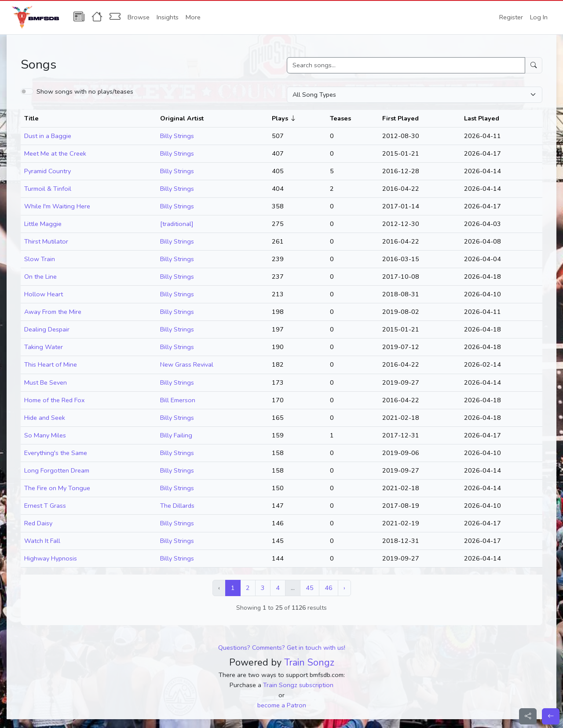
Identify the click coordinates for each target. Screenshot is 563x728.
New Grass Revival (187, 364)
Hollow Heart (44, 294)
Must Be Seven (46, 382)
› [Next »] (344, 588)
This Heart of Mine (51, 364)
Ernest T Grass (45, 506)
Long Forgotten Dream (57, 470)
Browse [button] (139, 17)
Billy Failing (176, 435)
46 (329, 588)
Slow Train (40, 259)
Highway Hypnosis (51, 558)
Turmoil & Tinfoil (48, 189)
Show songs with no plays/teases (85, 91)
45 (310, 588)
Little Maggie (43, 224)
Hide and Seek (45, 418)
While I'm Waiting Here (57, 206)
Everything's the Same (56, 453)
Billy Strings (177, 136)
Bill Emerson (178, 400)
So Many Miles (45, 435)
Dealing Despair (47, 329)
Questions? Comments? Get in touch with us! (282, 648)
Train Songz (309, 662)
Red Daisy (38, 523)
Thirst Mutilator (46, 241)
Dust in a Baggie (48, 136)
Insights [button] (168, 17)
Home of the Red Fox (55, 400)
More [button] (193, 17)
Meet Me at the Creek (55, 153)
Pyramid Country (48, 171)
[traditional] (177, 224)
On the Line (40, 277)
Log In (539, 17)
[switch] (27, 91)
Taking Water (44, 347)
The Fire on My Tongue (57, 488)
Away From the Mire (53, 312)
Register (511, 17)
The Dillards (177, 506)
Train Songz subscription (298, 685)
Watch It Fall (42, 541)
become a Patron (282, 705)
